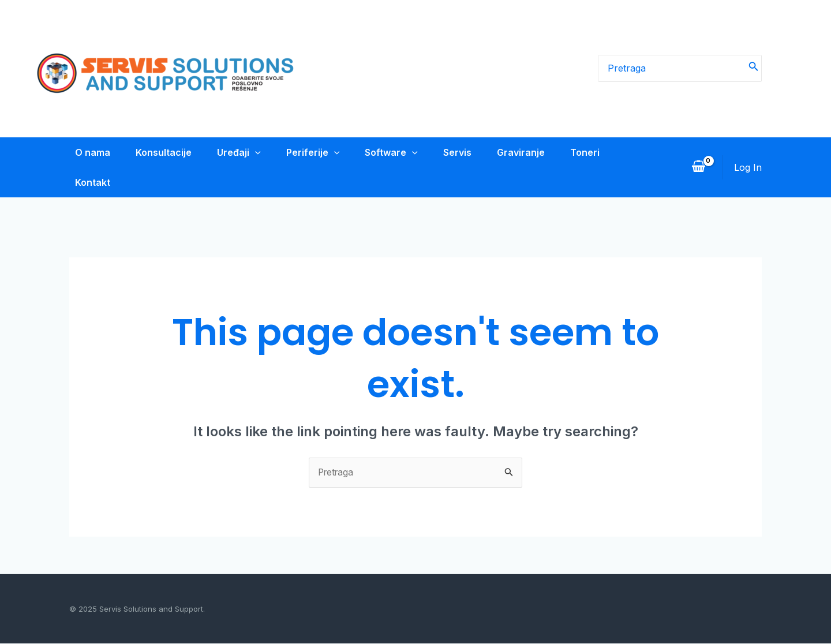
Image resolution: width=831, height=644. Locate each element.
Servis (463, 152)
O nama (87, 152)
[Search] (754, 69)
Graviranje (529, 152)
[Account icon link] (748, 167)
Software (395, 152)
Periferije (314, 152)
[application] (254, 152)
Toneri (595, 152)
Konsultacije (160, 152)
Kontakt (87, 182)
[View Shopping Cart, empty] (698, 167)
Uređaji (238, 152)
